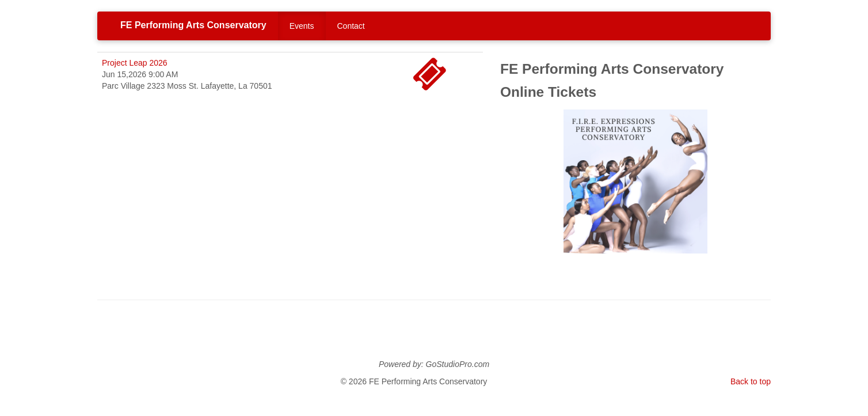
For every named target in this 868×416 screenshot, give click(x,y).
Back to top (751, 381)
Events (302, 26)
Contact (351, 26)
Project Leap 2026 (135, 63)
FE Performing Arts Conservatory (193, 25)
